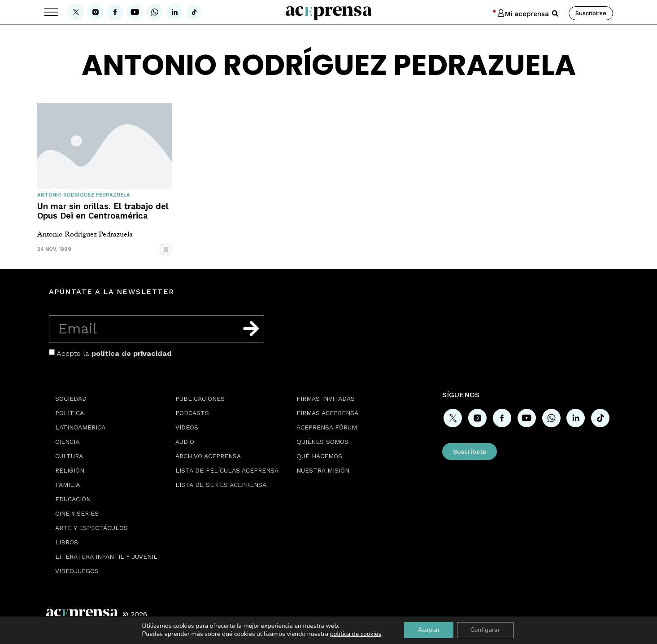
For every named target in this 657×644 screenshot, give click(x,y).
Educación (73, 499)
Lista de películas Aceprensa (227, 470)
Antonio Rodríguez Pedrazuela (84, 195)
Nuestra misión (323, 470)
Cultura (69, 456)
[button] (555, 13)
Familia (67, 485)
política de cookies (356, 634)
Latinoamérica (80, 427)
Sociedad (71, 399)
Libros (67, 542)
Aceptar (429, 630)
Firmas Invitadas (326, 399)
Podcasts (192, 413)
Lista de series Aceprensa (221, 485)
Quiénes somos (322, 442)
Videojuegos (77, 571)
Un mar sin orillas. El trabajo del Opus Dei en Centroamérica (103, 211)
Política (70, 413)
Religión (70, 470)
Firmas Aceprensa (327, 413)
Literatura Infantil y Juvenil (106, 556)
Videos (187, 427)
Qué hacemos (319, 456)
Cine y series (77, 513)
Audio (185, 442)
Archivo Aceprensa (208, 456)
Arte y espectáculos (91, 528)
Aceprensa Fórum (327, 427)
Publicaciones (200, 399)
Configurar (485, 630)
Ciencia (67, 442)
